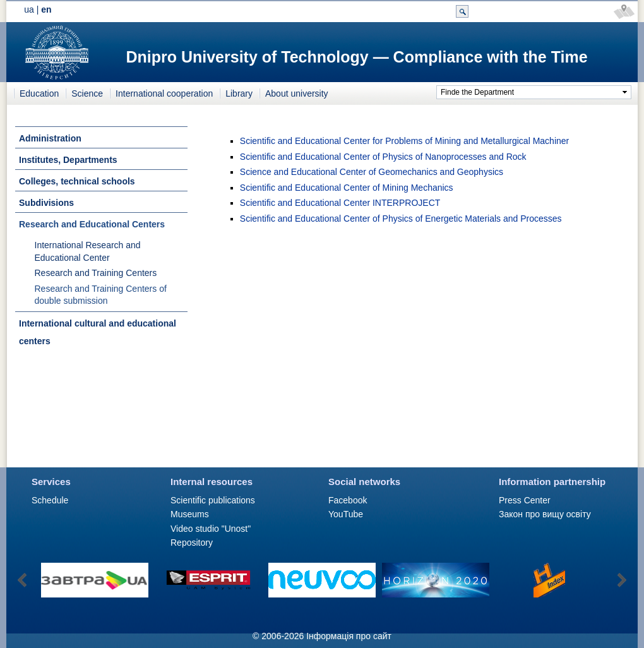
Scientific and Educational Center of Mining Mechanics (347, 188)
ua (29, 9)
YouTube (346, 514)
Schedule (50, 500)
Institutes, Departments (68, 160)
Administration (50, 138)
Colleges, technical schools (77, 181)
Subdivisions (46, 203)
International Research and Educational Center (88, 251)
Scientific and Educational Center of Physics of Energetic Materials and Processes (401, 219)
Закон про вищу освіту (545, 514)
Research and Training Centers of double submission (101, 295)
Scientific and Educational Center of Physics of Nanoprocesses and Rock (383, 157)
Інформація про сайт (349, 636)
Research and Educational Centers (92, 224)
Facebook (348, 500)
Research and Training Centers (96, 273)
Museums (190, 514)
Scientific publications (213, 500)
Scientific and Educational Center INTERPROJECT (340, 203)
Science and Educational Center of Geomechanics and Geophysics (372, 172)
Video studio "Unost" (211, 529)
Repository (192, 543)
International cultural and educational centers (98, 332)
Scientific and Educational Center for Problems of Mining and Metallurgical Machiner (404, 141)
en (46, 9)
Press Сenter (525, 500)
